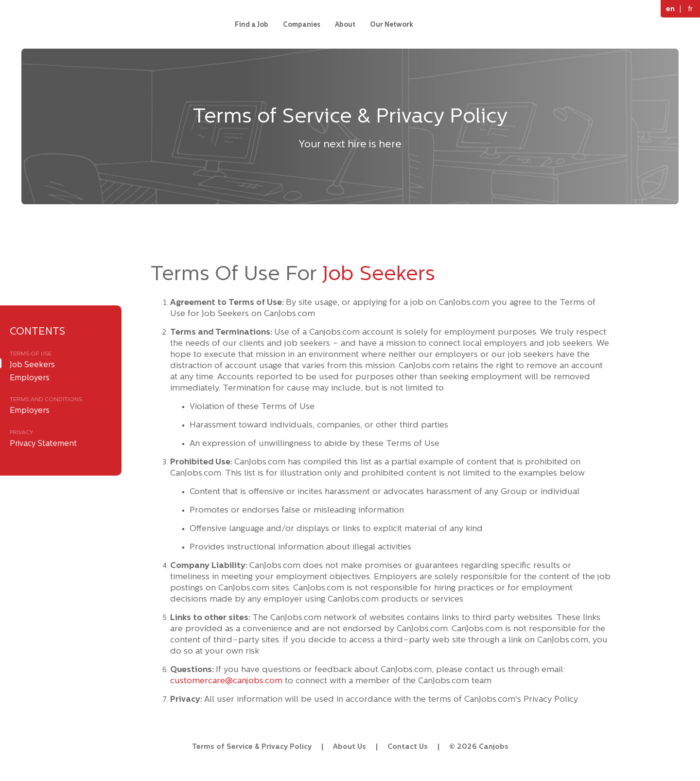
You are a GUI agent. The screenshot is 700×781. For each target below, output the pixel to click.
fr (690, 9)
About (345, 24)
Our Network (392, 24)
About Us (350, 746)
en (670, 9)
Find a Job (252, 24)
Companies (302, 24)
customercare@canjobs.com (226, 680)
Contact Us (408, 746)
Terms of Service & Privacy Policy (252, 746)
